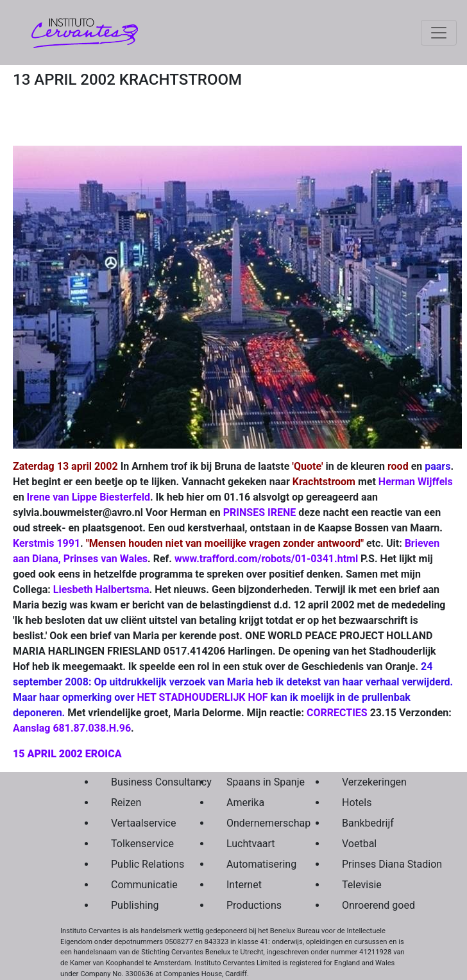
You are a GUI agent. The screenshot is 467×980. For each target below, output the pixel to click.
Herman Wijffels (416, 482)
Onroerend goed (369, 905)
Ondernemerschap (254, 823)
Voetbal (359, 844)
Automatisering (254, 864)
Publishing (135, 905)
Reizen (126, 803)
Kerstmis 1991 (47, 543)
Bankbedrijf (368, 823)
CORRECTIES (337, 713)
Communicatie (139, 885)
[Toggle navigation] (439, 33)
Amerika (245, 803)
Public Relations (139, 864)
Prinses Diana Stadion (369, 864)
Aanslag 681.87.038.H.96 (72, 728)
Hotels (357, 803)
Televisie (362, 885)
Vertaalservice (139, 823)
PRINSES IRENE (259, 512)
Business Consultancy (139, 782)
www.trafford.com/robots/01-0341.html (266, 559)
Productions (254, 905)
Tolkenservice (139, 844)
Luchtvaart (251, 844)
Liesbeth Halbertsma (101, 589)
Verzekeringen (369, 782)
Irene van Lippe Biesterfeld (89, 497)
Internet (244, 885)
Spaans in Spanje (254, 782)
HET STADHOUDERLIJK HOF (203, 697)
